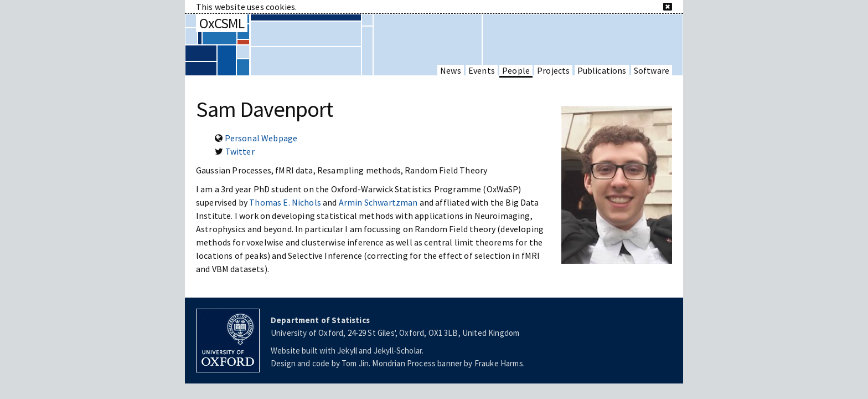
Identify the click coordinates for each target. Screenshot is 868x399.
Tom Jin (355, 363)
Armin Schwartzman (378, 202)
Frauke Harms (499, 363)
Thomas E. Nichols (285, 202)
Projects (553, 70)
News (451, 70)
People (516, 70)
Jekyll (347, 351)
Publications (602, 70)
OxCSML (222, 23)
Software (652, 70)
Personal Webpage (261, 138)
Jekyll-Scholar (398, 351)
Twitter (240, 151)
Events (482, 70)
